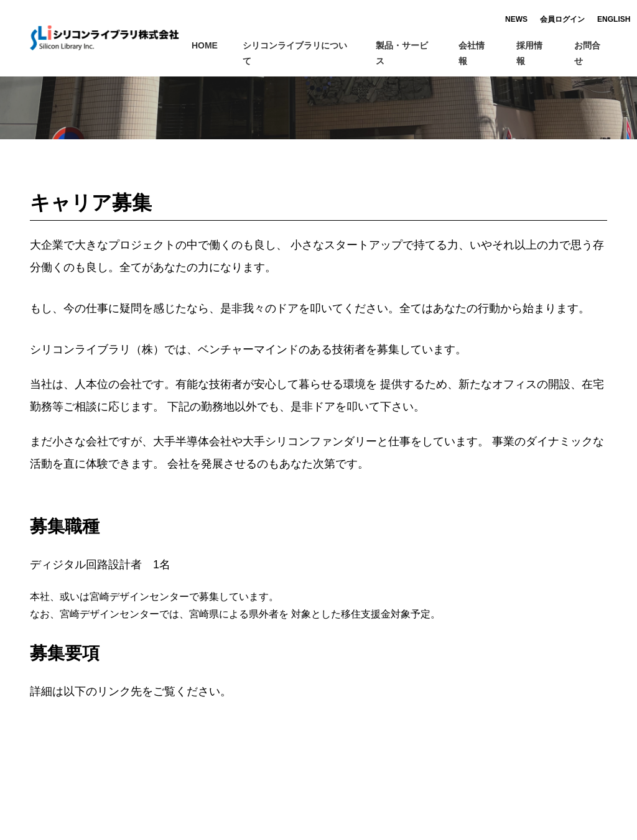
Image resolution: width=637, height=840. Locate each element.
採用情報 (529, 53)
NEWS (493, 19)
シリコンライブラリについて (303, 53)
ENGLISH (591, 19)
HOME (205, 45)
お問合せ (591, 53)
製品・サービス (411, 53)
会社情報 (481, 53)
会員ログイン (539, 19)
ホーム (43, 85)
